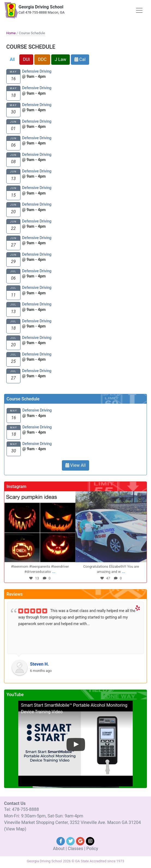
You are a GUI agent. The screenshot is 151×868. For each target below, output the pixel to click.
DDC (42, 59)
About (59, 849)
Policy (92, 849)
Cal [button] (80, 59)
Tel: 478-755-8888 (22, 809)
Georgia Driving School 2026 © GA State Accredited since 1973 (75, 861)
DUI (26, 59)
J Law (61, 59)
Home (11, 33)
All (12, 59)
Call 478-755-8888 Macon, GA (42, 12)
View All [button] (76, 465)
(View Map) (15, 829)
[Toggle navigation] (139, 10)
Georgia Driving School (41, 7)
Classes (75, 849)
